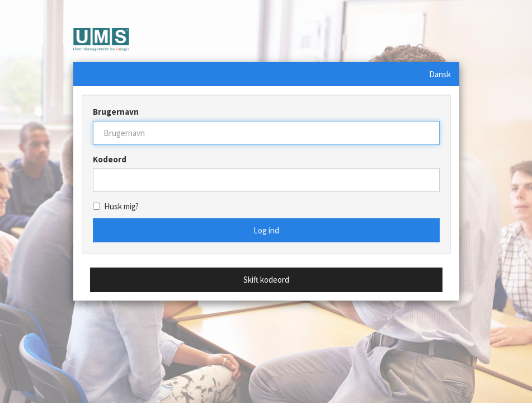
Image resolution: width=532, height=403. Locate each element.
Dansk (440, 74)
